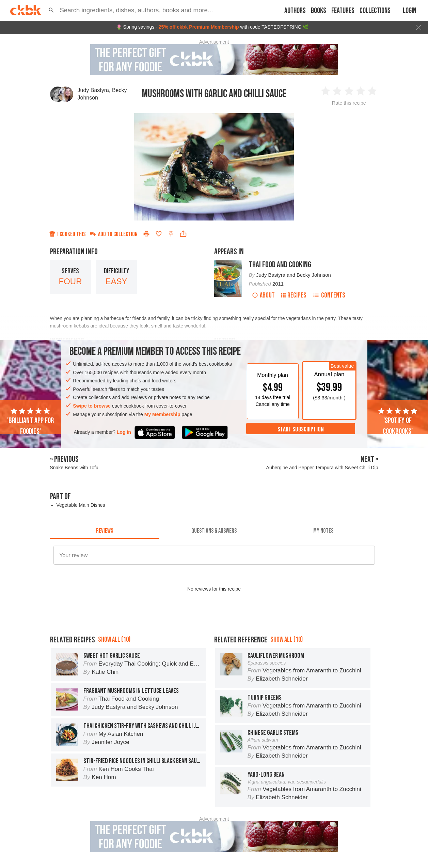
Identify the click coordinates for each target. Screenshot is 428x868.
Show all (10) (114, 639)
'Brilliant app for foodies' (30, 422)
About (263, 295)
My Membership (162, 414)
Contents (329, 295)
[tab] (105, 531)
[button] (51, 10)
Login (409, 11)
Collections (375, 11)
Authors (295, 11)
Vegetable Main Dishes (81, 505)
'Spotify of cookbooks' (398, 422)
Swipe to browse (92, 406)
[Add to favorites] (159, 234)
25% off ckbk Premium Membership (199, 27)
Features (343, 11)
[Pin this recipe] (171, 234)
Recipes (294, 295)
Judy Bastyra (93, 90)
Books (319, 11)
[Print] (146, 234)
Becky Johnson (314, 275)
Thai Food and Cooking (280, 265)
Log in (124, 432)
